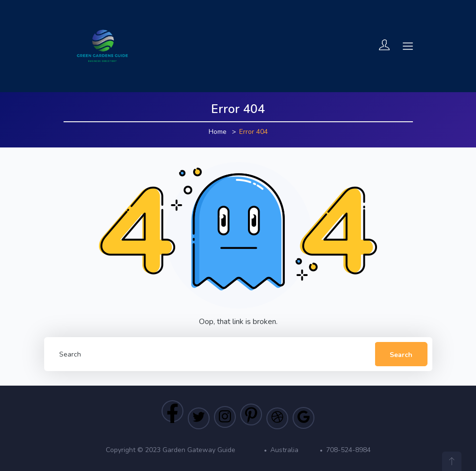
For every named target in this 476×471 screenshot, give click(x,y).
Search (401, 355)
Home (218, 132)
